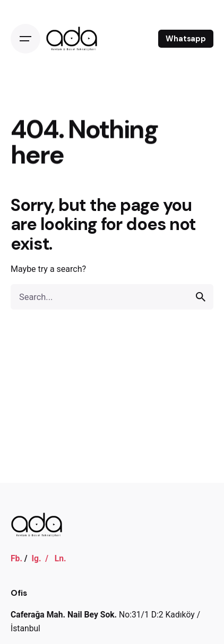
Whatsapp (186, 39)
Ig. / (43, 558)
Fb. (16, 558)
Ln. (61, 558)
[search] (201, 297)
